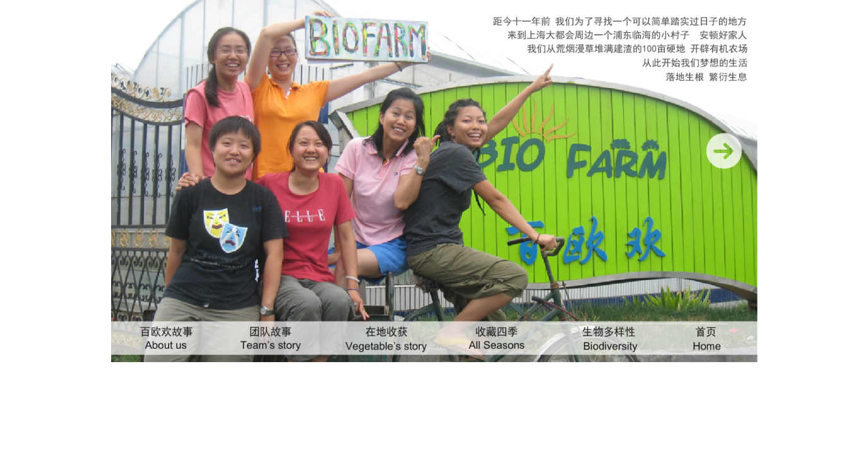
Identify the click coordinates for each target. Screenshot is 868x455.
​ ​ (723, 160)
